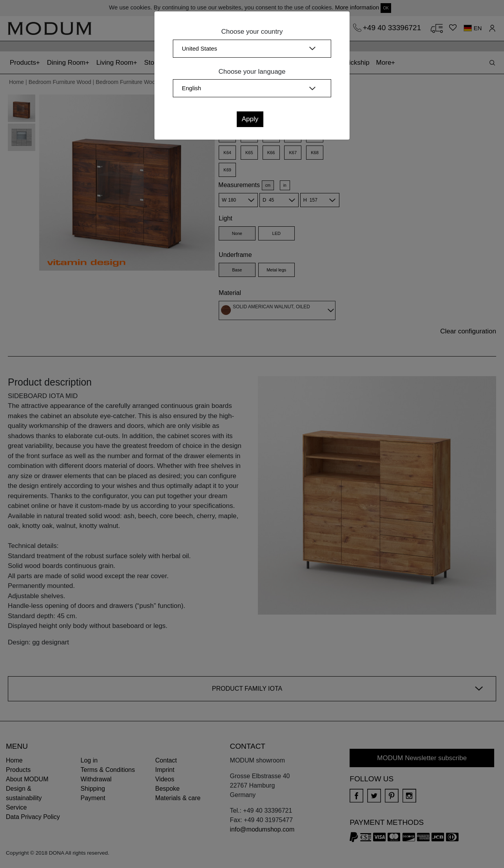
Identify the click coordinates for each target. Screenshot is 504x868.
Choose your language (252, 72)
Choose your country (252, 32)
